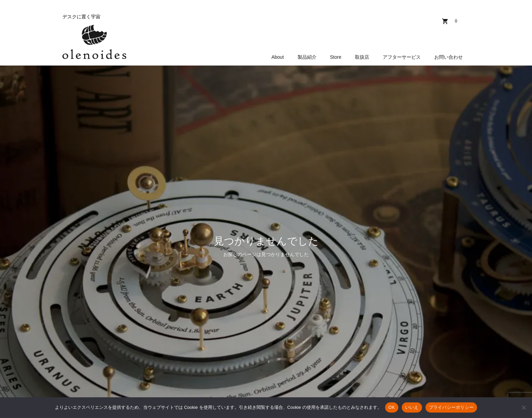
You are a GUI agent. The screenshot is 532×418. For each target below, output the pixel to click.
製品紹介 (307, 57)
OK (392, 407)
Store (336, 57)
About (278, 57)
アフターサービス (402, 57)
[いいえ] (524, 407)
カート (456, 21)
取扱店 (362, 57)
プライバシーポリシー (451, 407)
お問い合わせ (449, 57)
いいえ (412, 407)
